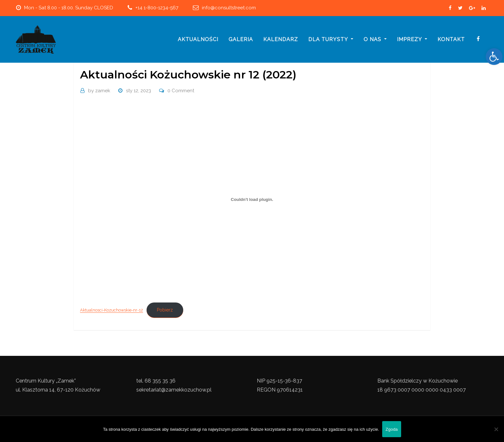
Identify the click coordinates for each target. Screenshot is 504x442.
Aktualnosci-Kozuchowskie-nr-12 (112, 310)
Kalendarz (281, 39)
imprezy (412, 39)
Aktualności (198, 39)
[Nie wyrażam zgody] (496, 429)
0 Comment (181, 91)
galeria (241, 39)
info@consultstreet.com (229, 8)
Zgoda (392, 429)
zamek (99, 91)
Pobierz (165, 310)
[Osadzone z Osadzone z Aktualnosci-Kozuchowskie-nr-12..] (252, 200)
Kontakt (451, 39)
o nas (375, 39)
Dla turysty (331, 39)
